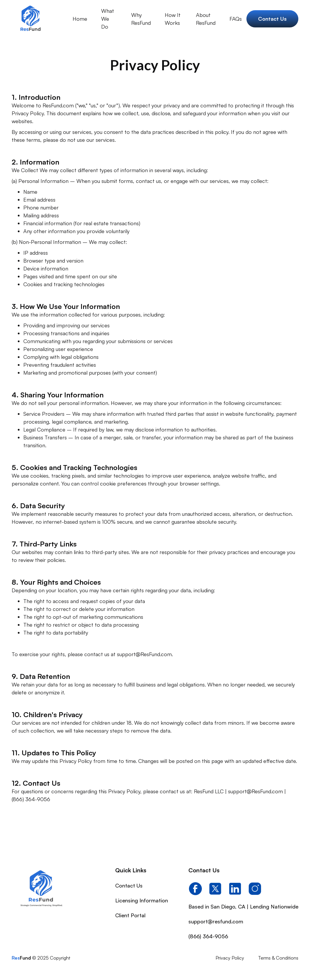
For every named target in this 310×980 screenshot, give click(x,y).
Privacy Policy (230, 958)
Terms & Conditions (278, 958)
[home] (30, 19)
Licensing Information (142, 900)
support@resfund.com (216, 921)
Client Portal (130, 915)
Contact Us (129, 885)
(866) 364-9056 (208, 936)
